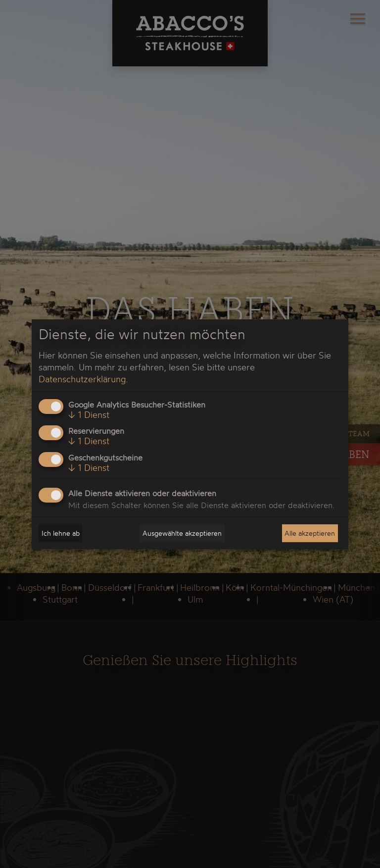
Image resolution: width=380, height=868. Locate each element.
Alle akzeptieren (310, 533)
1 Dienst (89, 414)
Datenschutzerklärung (82, 379)
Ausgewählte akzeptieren (182, 533)
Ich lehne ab (61, 533)
